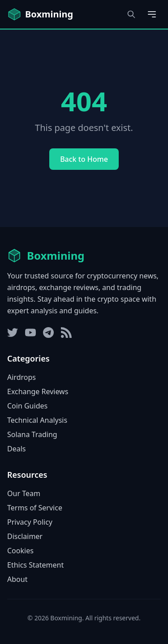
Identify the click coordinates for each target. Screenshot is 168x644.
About (17, 579)
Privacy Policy (30, 522)
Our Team (24, 493)
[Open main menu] (152, 14)
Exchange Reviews (38, 391)
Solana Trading (32, 434)
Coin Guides (27, 406)
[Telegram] (48, 333)
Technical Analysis (37, 420)
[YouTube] (30, 333)
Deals (16, 449)
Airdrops (22, 377)
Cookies (20, 551)
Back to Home (84, 159)
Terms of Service (35, 508)
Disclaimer (25, 536)
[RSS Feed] (66, 333)
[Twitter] (13, 333)
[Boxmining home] (40, 14)
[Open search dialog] (131, 14)
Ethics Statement (35, 565)
